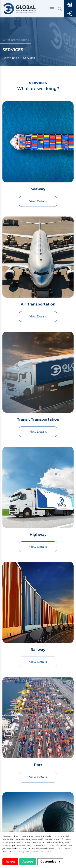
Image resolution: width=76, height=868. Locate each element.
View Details (38, 201)
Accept (28, 862)
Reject (10, 862)
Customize (50, 862)
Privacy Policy (24, 851)
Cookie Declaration (42, 851)
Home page (11, 58)
